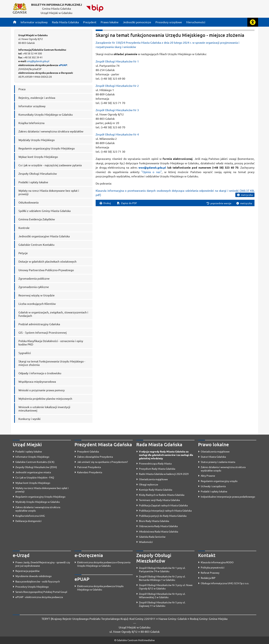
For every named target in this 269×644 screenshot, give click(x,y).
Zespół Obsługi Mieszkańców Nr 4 (117, 134)
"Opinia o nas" (152, 172)
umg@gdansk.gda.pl (38, 61)
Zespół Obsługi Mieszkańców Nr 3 (117, 110)
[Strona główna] (15, 22)
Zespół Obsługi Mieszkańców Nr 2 (117, 86)
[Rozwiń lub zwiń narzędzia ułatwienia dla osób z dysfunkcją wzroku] (253, 22)
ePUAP (63, 65)
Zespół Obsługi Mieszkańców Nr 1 (117, 61)
